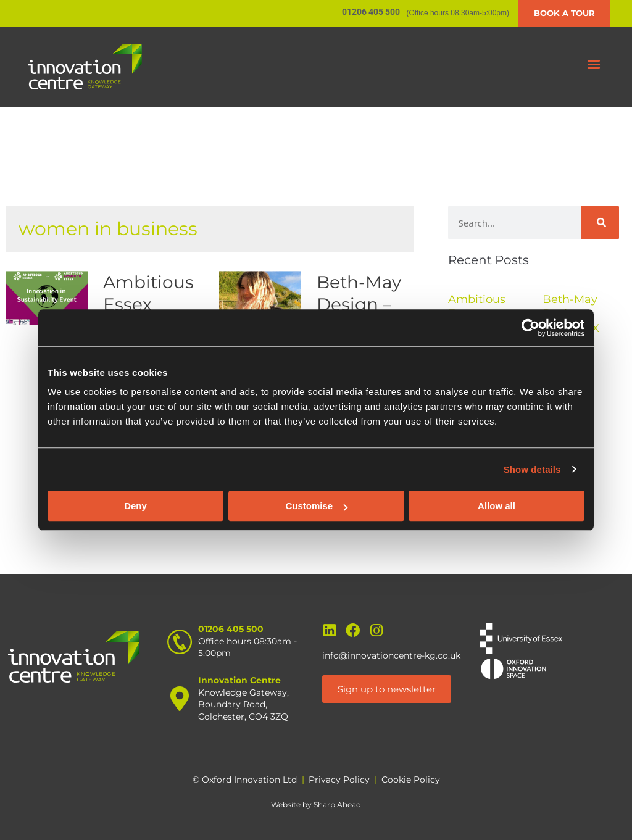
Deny (135, 506)
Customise (316, 506)
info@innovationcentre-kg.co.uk (391, 655)
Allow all (497, 506)
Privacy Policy (339, 780)
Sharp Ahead (337, 805)
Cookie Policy (411, 780)
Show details (532, 469)
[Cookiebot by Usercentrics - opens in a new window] (530, 328)
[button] (594, 64)
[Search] (600, 222)
